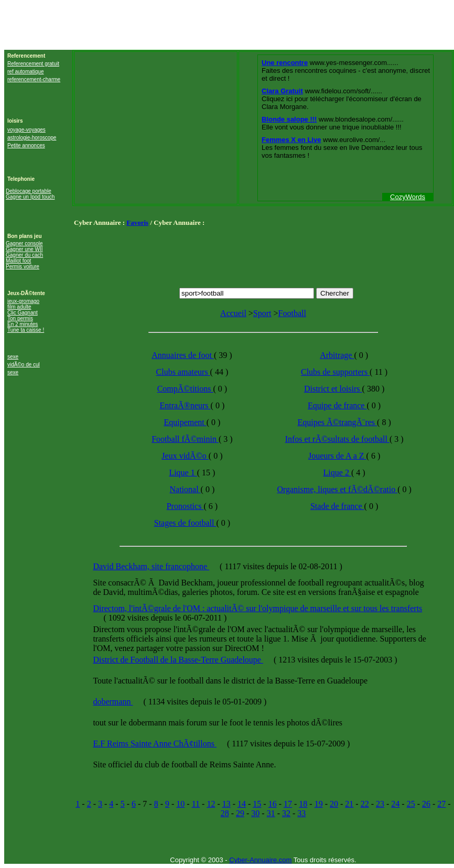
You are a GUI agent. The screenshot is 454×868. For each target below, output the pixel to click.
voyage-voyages (26, 130)
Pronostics (185, 506)
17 (288, 804)
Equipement (185, 422)
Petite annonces (26, 145)
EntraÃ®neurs (185, 405)
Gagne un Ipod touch (30, 197)
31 (271, 813)
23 (380, 804)
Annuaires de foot (183, 355)
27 (441, 804)
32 (286, 813)
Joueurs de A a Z (337, 456)
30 (255, 813)
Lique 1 (183, 473)
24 (395, 804)
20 (334, 804)
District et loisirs (333, 389)
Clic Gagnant (23, 313)
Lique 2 (337, 473)
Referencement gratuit (33, 64)
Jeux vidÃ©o (185, 456)
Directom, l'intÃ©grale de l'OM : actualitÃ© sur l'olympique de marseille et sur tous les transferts (257, 608)
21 (349, 804)
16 (273, 804)
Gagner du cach (24, 255)
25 (411, 804)
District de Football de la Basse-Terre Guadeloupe (178, 660)
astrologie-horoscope (32, 138)
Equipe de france (337, 405)
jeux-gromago (23, 301)
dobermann (113, 702)
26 (426, 804)
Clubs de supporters (335, 372)
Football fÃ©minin (185, 439)
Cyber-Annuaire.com (260, 860)
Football (292, 313)
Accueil (233, 313)
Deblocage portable (29, 191)
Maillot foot (18, 261)
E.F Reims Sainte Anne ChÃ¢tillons (155, 744)
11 (196, 804)
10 (180, 804)
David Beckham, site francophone (151, 566)
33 (301, 813)
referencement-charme (34, 79)
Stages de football (185, 523)
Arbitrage (337, 355)
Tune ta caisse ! (26, 330)
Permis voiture (23, 267)
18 (303, 804)
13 (226, 804)
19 (319, 804)
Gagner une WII (24, 249)
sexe (13, 357)
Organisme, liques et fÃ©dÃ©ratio (337, 489)
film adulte (19, 307)
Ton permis (20, 318)
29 (240, 813)
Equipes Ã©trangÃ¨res (337, 422)
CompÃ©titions (185, 389)
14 (242, 804)
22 (365, 804)
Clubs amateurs (183, 372)
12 (211, 804)
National (185, 489)
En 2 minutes (23, 324)
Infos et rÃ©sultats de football (337, 439)
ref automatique (26, 72)
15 (257, 804)
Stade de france (337, 506)
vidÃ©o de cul (24, 365)
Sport (262, 313)
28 (225, 813)
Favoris (137, 223)
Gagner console (24, 243)
